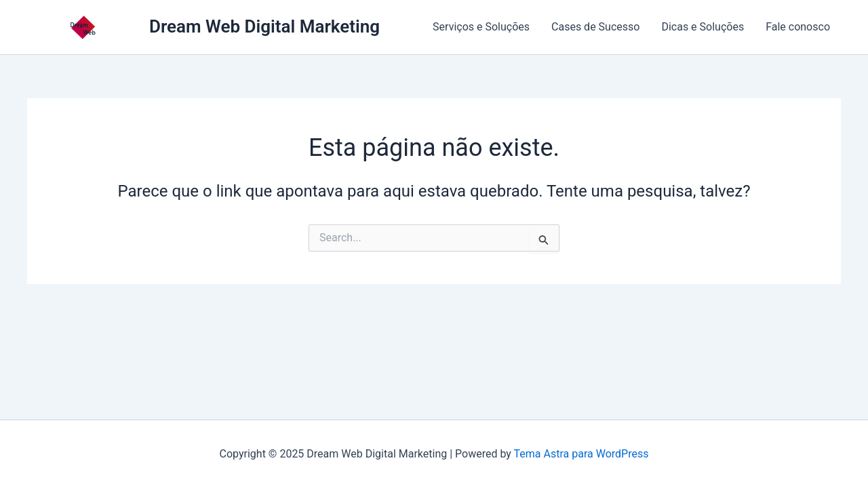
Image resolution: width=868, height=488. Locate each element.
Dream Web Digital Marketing (264, 26)
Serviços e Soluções (481, 27)
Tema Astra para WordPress (581, 454)
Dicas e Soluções (703, 27)
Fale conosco (798, 27)
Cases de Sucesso (595, 27)
